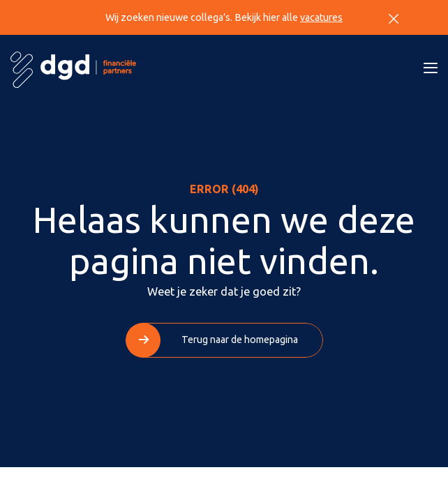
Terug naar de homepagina (240, 340)
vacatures (321, 17)
